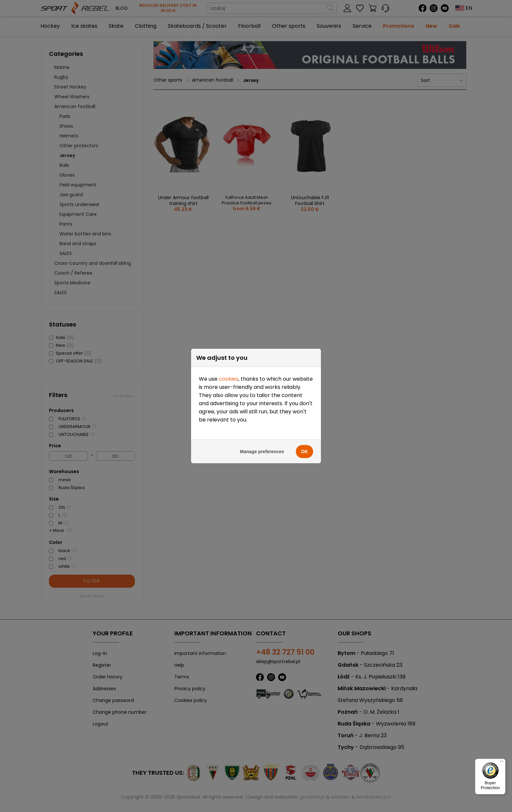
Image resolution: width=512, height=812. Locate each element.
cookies (229, 154)
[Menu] (502, 763)
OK (304, 227)
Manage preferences (262, 227)
